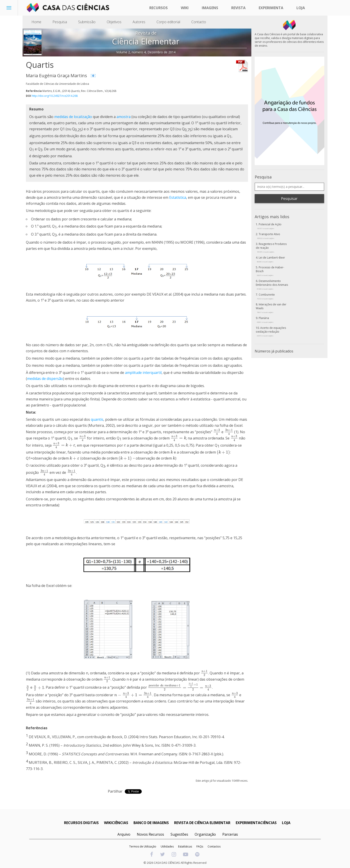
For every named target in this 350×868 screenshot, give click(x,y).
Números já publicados (274, 351)
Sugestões (179, 834)
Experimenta (271, 8)
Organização (205, 834)
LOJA (286, 823)
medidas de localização (73, 117)
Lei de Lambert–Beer (271, 259)
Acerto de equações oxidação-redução (271, 331)
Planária (265, 320)
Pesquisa (60, 22)
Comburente (266, 296)
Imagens (210, 8)
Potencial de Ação (269, 226)
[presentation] (217, 432)
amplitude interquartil (143, 373)
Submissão (87, 22)
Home (36, 22)
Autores (139, 22)
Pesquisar (289, 199)
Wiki (185, 8)
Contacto (199, 22)
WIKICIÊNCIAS (116, 823)
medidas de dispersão (45, 379)
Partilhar (115, 791)
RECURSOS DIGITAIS (81, 823)
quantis (97, 419)
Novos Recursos (150, 834)
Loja (301, 8)
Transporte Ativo (269, 236)
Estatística (178, 197)
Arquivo (124, 834)
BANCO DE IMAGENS (151, 823)
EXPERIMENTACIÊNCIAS (256, 823)
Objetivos (114, 22)
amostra (124, 117)
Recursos (158, 8)
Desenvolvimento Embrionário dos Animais (272, 285)
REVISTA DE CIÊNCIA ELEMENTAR (202, 823)
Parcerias (230, 834)
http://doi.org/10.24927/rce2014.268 (55, 96)
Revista (238, 8)
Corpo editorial (168, 22)
